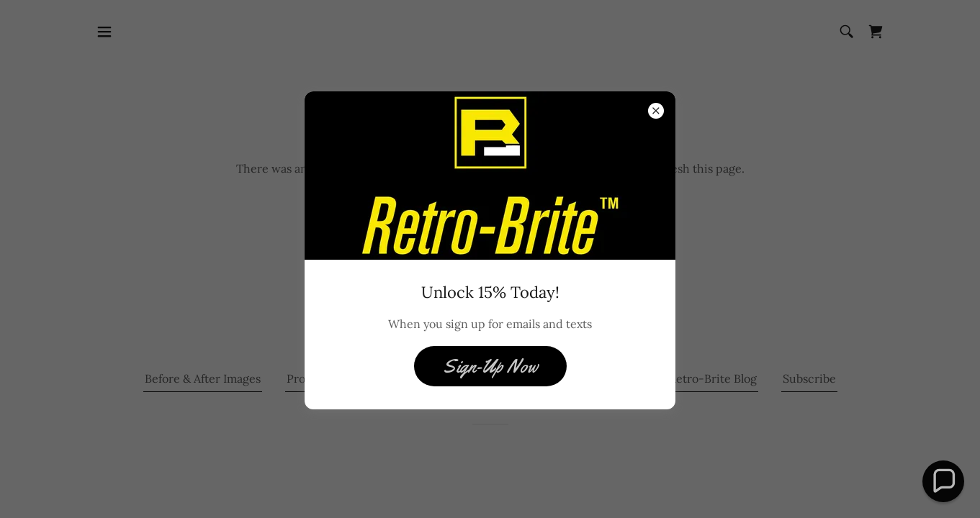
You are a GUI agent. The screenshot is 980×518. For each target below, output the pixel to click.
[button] (943, 481)
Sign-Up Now (490, 367)
